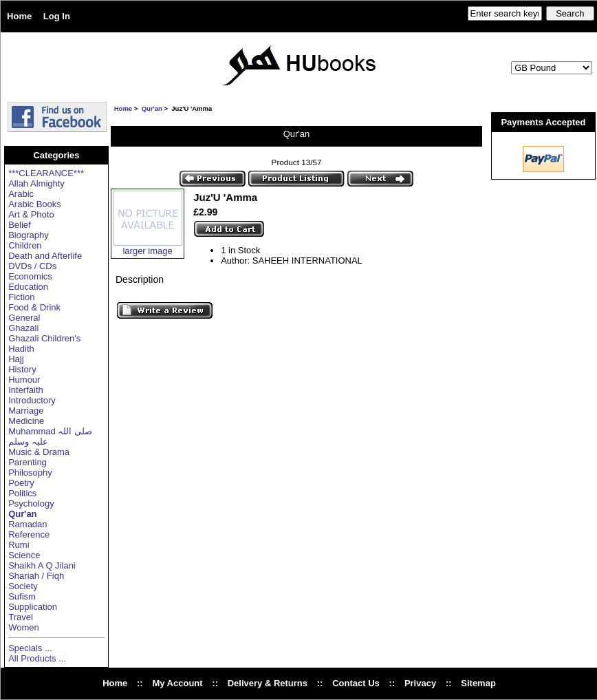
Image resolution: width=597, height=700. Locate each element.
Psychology (31, 503)
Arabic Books (35, 204)
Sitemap (478, 683)
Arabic (21, 194)
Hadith (21, 349)
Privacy (420, 683)
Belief (20, 225)
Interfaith (26, 390)
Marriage (26, 411)
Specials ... (30, 648)
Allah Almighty (36, 183)
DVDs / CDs (32, 266)
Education (28, 287)
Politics (22, 493)
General (24, 318)
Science (24, 555)
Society (23, 586)
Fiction (21, 297)
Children (25, 245)
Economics (30, 276)
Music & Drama (39, 452)
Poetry (21, 483)
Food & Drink (34, 307)
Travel (21, 617)
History (22, 369)
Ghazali (23, 328)
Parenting (28, 462)
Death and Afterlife (45, 256)
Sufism (22, 596)
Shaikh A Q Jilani (42, 565)
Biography (29, 235)
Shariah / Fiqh (36, 576)
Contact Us (356, 683)
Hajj (16, 359)
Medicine (26, 421)
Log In (57, 16)
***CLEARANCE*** (46, 173)
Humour (24, 380)
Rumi (19, 545)
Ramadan (28, 524)
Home (19, 16)
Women (24, 627)
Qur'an (152, 108)
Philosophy (30, 473)
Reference (29, 534)
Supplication (33, 607)
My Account (177, 683)
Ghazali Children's (44, 338)
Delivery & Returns (268, 683)
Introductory (32, 400)
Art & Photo (31, 214)
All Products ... (37, 658)
